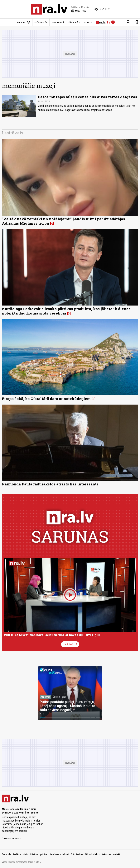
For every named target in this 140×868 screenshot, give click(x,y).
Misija (26, 854)
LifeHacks (74, 22)
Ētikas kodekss (92, 854)
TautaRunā (58, 22)
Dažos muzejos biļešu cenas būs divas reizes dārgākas (87, 97)
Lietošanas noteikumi (59, 854)
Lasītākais (13, 133)
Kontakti (117, 854)
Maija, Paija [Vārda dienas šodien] (79, 11)
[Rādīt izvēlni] (4, 22)
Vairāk (71, 644)
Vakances (106, 854)
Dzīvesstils (41, 22)
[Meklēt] (128, 22)
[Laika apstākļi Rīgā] (102, 9)
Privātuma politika (39, 854)
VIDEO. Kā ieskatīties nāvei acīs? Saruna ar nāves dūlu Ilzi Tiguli (52, 635)
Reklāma (17, 854)
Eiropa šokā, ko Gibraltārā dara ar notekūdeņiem (46, 399)
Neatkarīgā (24, 22)
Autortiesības (77, 854)
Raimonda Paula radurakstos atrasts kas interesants (50, 484)
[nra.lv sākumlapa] (49, 9)
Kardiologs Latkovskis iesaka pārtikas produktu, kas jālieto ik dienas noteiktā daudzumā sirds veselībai (66, 311)
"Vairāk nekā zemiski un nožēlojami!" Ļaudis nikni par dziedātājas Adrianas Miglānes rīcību (63, 221)
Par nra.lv (6, 854)
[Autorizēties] (136, 22)
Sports (88, 22)
